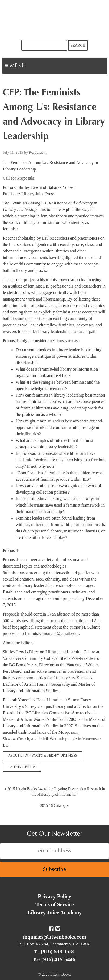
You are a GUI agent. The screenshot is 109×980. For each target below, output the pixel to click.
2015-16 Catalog (53, 806)
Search (78, 45)
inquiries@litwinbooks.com (55, 937)
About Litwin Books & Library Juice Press (43, 756)
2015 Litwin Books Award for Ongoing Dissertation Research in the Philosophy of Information (56, 792)
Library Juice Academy (54, 913)
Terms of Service (54, 904)
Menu (34, 66)
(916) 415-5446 (58, 959)
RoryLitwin (37, 153)
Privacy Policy (54, 896)
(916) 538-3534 (58, 951)
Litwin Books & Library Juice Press (55, 20)
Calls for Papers (22, 767)
